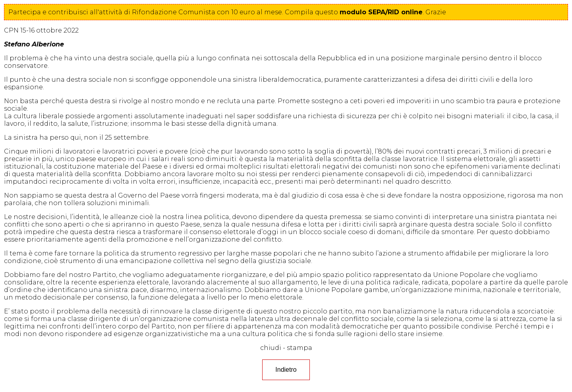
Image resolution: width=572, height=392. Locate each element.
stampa (300, 348)
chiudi (271, 348)
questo (369, 12)
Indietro (286, 370)
